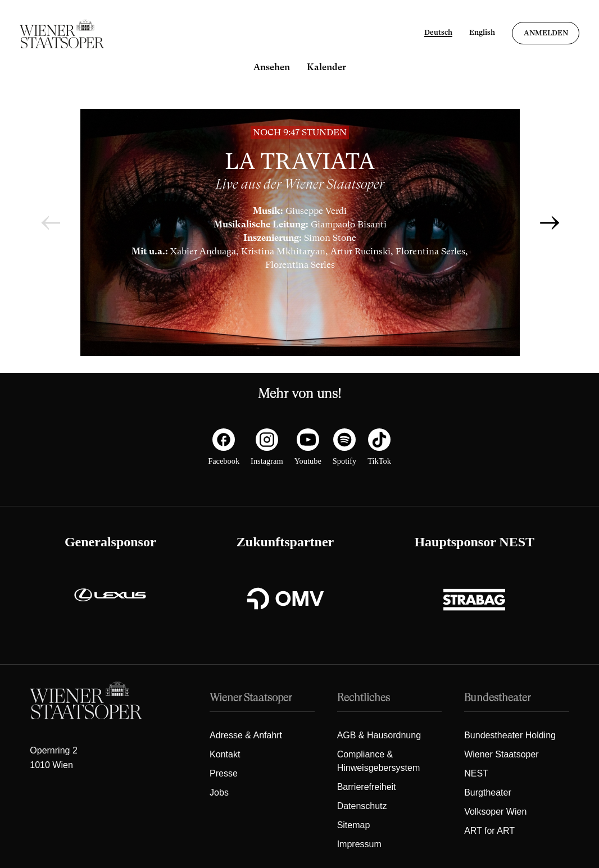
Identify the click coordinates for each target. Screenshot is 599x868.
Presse (224, 773)
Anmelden (546, 33)
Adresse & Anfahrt (246, 735)
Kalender (326, 67)
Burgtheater (488, 792)
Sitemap (354, 825)
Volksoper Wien (495, 812)
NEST (476, 773)
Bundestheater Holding (510, 735)
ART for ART (489, 831)
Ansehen (272, 67)
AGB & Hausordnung (379, 735)
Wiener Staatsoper (502, 754)
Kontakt (225, 754)
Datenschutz (362, 806)
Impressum (359, 844)
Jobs (219, 792)
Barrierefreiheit (367, 787)
